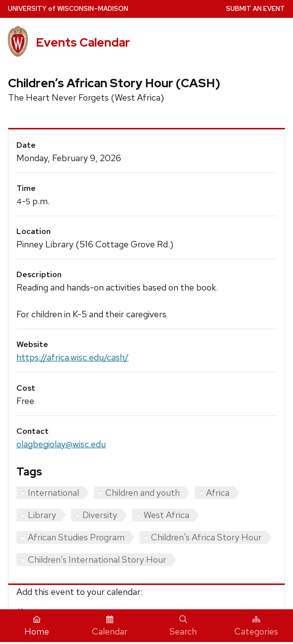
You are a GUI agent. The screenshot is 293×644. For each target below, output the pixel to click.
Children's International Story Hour (97, 559)
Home (37, 626)
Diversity (100, 515)
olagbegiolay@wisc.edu (61, 444)
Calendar (110, 626)
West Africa (166, 515)
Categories (256, 626)
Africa (218, 493)
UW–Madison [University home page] (68, 9)
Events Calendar (83, 42)
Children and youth (143, 493)
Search (183, 626)
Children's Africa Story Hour (206, 537)
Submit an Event (256, 9)
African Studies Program (76, 537)
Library (42, 515)
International (53, 493)
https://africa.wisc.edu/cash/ (73, 357)
